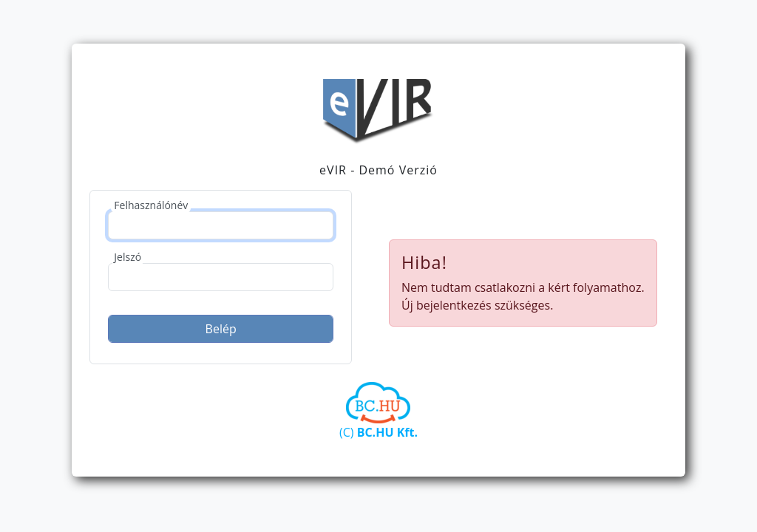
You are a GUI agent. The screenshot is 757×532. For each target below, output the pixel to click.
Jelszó (128, 257)
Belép (221, 329)
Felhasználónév (151, 205)
